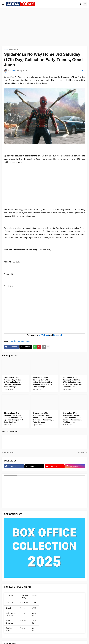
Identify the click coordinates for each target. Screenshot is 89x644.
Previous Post (9, 453)
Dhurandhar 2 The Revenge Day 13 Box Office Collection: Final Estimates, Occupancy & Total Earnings (44, 417)
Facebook (58, 335)
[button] (3, 4)
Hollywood (21, 341)
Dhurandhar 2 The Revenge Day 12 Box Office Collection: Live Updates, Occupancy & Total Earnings (72, 417)
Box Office (14, 49)
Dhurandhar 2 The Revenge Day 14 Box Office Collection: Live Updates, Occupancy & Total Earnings (14, 417)
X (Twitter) (44, 335)
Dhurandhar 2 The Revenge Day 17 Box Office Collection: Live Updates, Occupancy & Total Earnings (14, 382)
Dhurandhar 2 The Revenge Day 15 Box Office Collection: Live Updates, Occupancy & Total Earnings (72, 382)
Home (6, 49)
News (28, 341)
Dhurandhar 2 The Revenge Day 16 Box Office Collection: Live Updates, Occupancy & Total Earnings (43, 382)
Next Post (82, 453)
